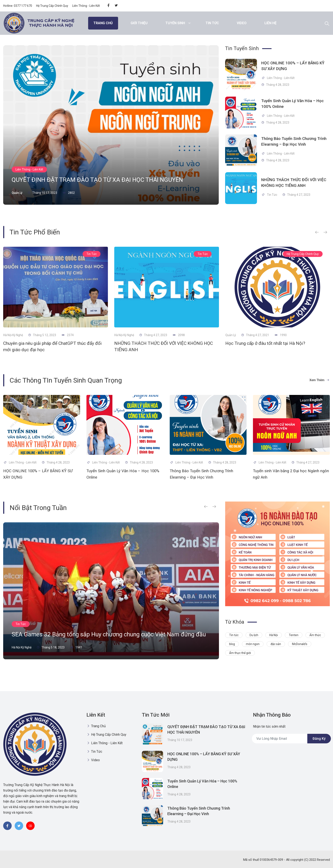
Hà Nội (274, 635)
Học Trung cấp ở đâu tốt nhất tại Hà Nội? (265, 343)
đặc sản (276, 644)
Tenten (294, 635)
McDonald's (300, 644)
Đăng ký (319, 739)
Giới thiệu (139, 23)
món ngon (253, 644)
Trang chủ (103, 23)
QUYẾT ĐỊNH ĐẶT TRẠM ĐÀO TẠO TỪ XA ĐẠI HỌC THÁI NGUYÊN (111, 179)
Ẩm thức (315, 635)
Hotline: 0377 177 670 (18, 6)
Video (242, 23)
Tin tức (234, 635)
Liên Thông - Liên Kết (86, 6)
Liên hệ (270, 23)
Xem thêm (319, 380)
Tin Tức (212, 23)
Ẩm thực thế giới (240, 653)
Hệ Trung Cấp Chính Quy (52, 6)
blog (232, 644)
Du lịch (254, 635)
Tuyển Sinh (175, 23)
